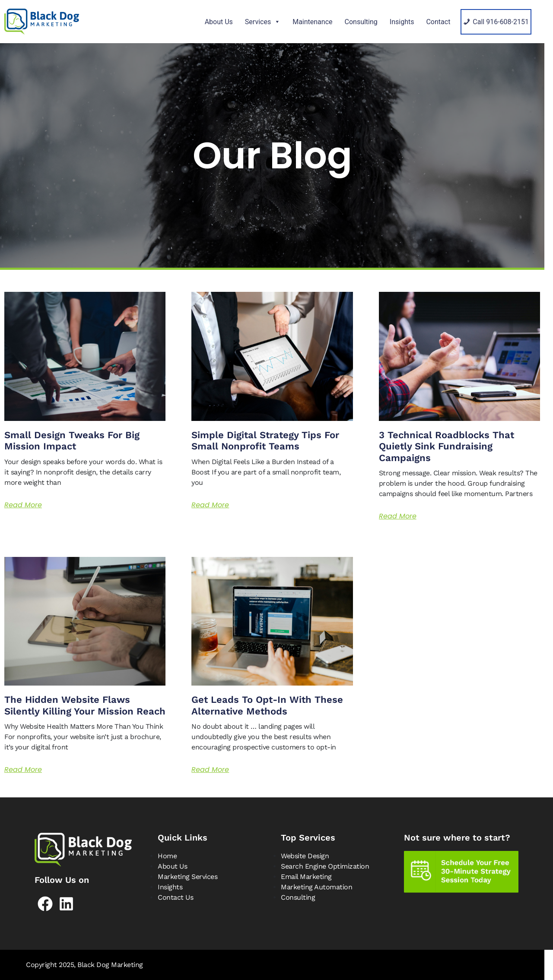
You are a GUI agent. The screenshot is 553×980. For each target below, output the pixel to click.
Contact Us (175, 897)
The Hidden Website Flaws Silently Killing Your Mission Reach (85, 705)
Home (167, 856)
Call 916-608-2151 (501, 22)
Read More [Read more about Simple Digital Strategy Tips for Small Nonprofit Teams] (210, 505)
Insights (402, 22)
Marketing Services (188, 877)
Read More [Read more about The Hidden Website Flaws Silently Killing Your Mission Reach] (23, 770)
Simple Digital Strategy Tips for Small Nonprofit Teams (265, 441)
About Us (219, 22)
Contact (438, 22)
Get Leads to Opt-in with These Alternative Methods (267, 705)
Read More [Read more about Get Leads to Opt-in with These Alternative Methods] (210, 770)
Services (263, 22)
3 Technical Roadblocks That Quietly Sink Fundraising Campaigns (447, 446)
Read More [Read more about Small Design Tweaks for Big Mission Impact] (23, 505)
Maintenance (312, 22)
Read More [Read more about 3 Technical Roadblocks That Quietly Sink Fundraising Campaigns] (398, 516)
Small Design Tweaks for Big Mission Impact (72, 441)
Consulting (361, 22)
